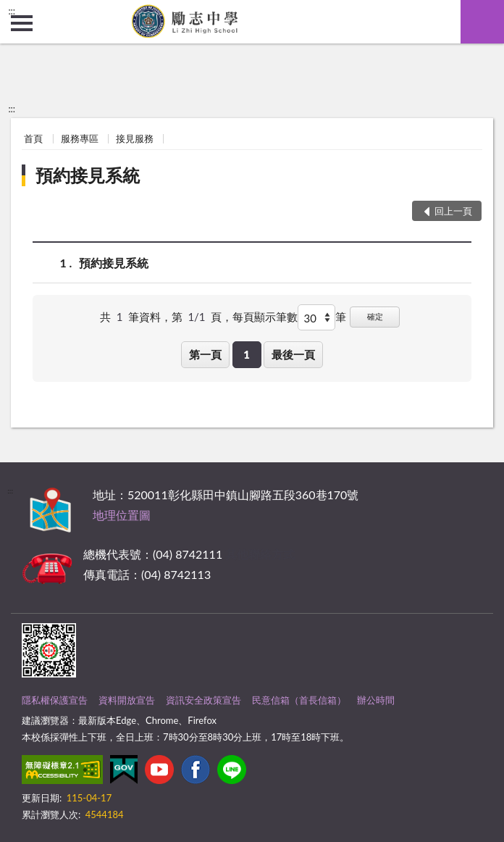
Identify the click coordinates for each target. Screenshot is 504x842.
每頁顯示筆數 (265, 317)
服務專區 (80, 138)
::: (12, 11)
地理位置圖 (122, 515)
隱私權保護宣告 (55, 700)
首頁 (33, 138)
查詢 (482, 22)
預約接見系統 (88, 175)
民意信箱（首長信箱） (299, 700)
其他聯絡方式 (260, 554)
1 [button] (247, 354)
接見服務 (135, 138)
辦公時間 (376, 700)
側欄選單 (22, 23)
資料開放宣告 (127, 700)
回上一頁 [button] (453, 211)
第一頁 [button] (205, 354)
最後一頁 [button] (293, 354)
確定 (375, 316)
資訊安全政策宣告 (203, 700)
